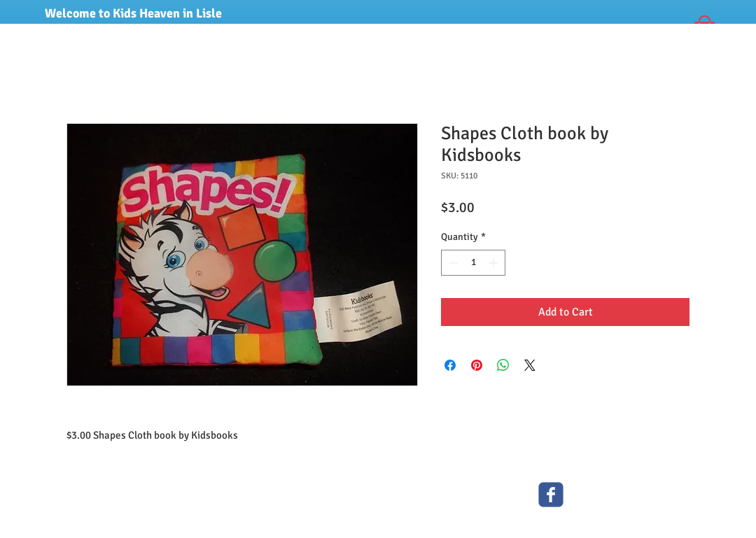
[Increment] (495, 263)
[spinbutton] (473, 263)
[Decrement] (452, 263)
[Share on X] (530, 365)
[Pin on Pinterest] (477, 365)
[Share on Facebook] (450, 365)
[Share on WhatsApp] (503, 365)
